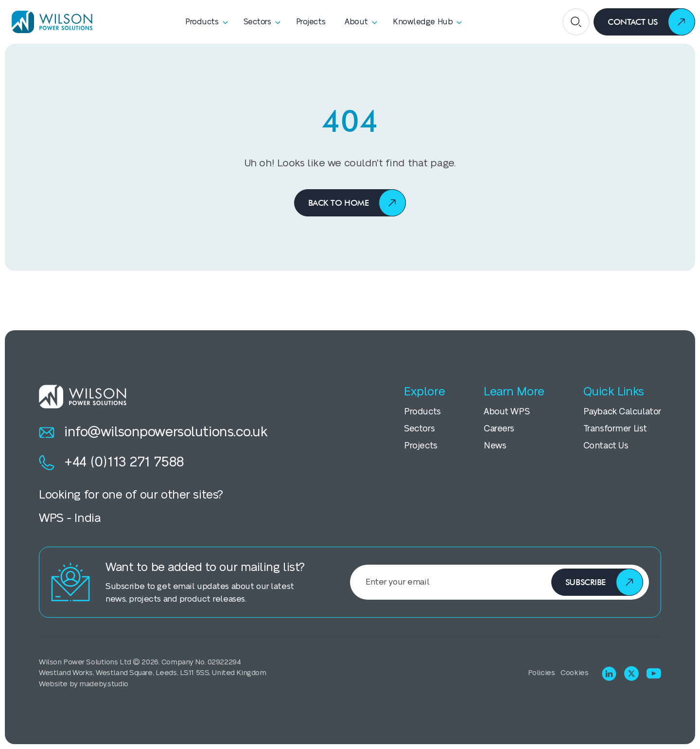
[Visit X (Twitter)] (631, 673)
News (495, 446)
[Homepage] (49, 22)
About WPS (507, 412)
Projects (421, 446)
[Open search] (576, 22)
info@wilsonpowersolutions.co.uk (153, 432)
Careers (499, 429)
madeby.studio (104, 684)
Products (422, 412)
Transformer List (615, 429)
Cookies (574, 673)
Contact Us (606, 446)
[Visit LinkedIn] (609, 674)
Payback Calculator (622, 412)
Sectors (419, 429)
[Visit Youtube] (654, 673)
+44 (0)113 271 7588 (112, 463)
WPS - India (70, 518)
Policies (542, 673)
